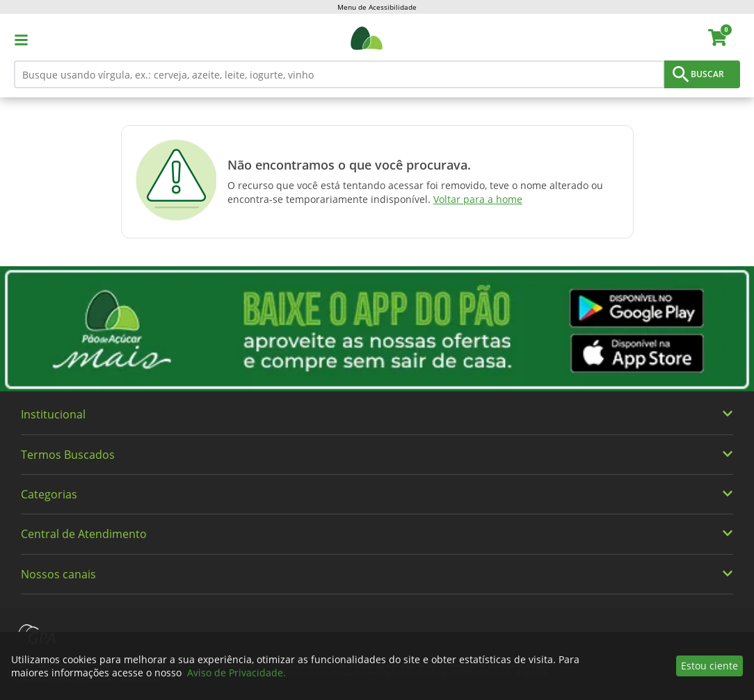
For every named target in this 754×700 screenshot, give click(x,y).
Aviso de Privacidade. (236, 673)
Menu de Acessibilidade (377, 7)
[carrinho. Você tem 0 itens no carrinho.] (724, 40)
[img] (377, 329)
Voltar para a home (478, 199)
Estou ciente (709, 666)
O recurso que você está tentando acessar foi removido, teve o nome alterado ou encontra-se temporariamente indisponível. (415, 192)
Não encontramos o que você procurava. (349, 165)
